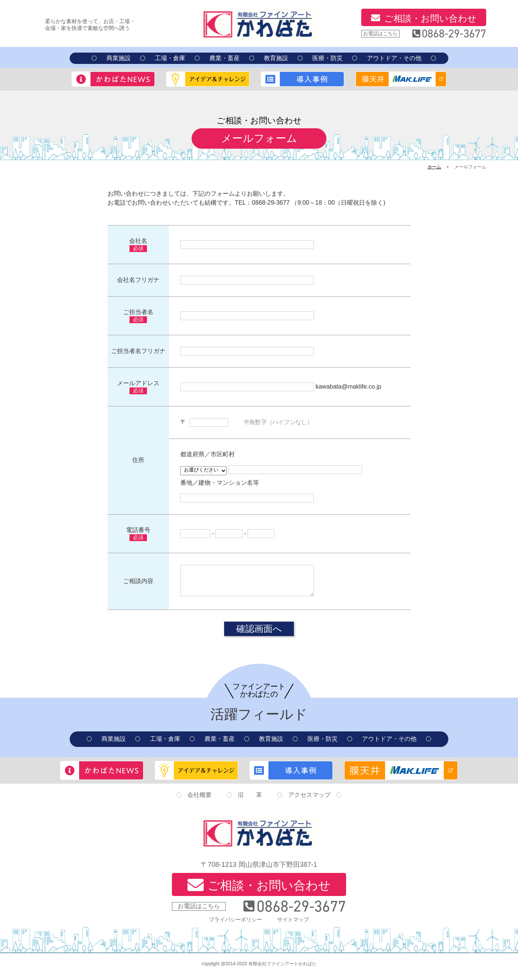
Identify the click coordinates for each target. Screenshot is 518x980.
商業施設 (119, 58)
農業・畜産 (225, 58)
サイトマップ (293, 925)
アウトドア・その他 (394, 58)
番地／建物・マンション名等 (220, 483)
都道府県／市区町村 (208, 454)
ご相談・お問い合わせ (430, 18)
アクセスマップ (309, 800)
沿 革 (250, 800)
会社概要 (200, 800)
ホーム (434, 167)
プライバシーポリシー (236, 925)
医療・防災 (328, 58)
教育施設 (276, 58)
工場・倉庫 (170, 58)
